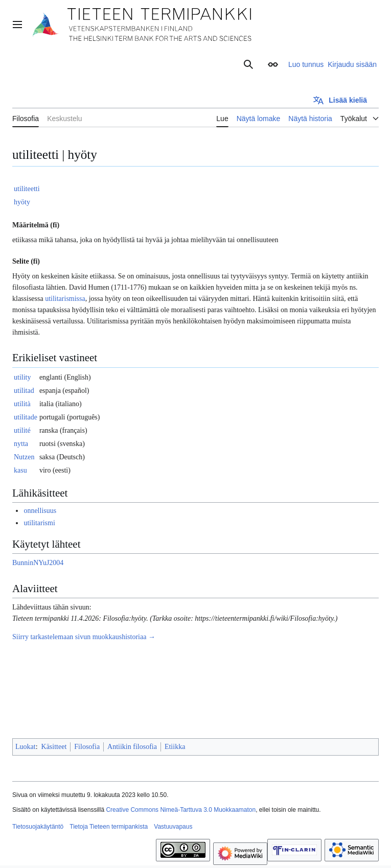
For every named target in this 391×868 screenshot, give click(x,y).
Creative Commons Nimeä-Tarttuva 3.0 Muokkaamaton (181, 810)
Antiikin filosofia (132, 747)
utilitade (26, 417)
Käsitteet (54, 747)
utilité (22, 430)
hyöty (22, 202)
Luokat (26, 747)
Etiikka (175, 747)
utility (22, 377)
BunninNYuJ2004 (38, 563)
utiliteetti (27, 189)
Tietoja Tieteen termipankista (109, 827)
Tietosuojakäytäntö (38, 827)
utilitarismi (39, 523)
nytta (21, 444)
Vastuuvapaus (173, 827)
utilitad (24, 391)
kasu (20, 470)
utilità (22, 404)
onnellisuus (40, 511)
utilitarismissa (65, 299)
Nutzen (24, 457)
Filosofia (87, 747)
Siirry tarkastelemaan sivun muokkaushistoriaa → (84, 637)
